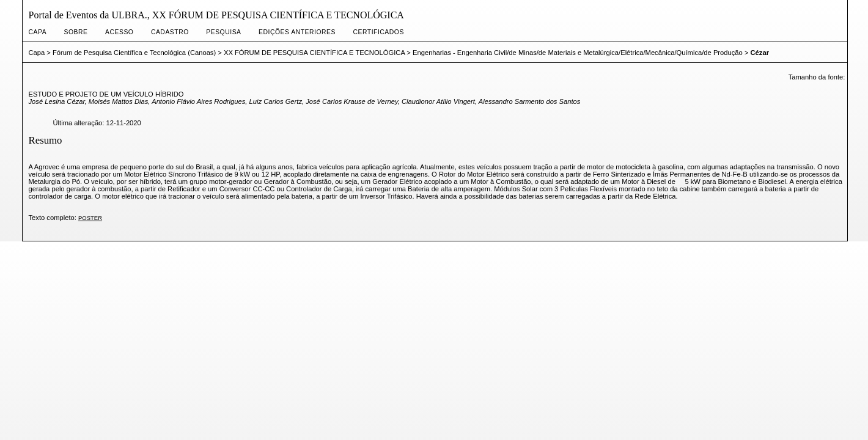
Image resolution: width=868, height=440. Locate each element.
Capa (38, 32)
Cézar (760, 53)
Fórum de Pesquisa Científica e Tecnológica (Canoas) (134, 53)
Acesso (119, 32)
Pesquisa (223, 32)
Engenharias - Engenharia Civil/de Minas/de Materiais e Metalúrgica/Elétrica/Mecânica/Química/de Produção (578, 53)
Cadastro (170, 32)
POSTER (90, 218)
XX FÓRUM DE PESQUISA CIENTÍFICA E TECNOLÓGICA (314, 53)
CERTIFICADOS (378, 32)
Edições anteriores (297, 32)
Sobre (76, 32)
